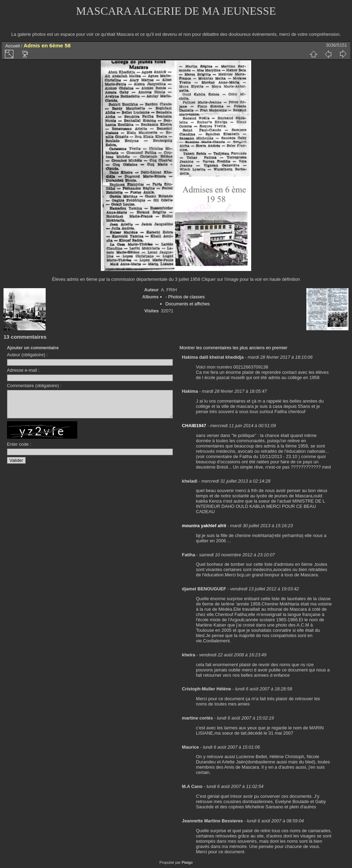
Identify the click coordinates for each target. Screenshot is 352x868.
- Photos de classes (185, 297)
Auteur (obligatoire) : (27, 355)
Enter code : (19, 449)
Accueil (12, 46)
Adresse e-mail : (23, 370)
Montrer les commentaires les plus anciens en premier (233, 348)
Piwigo (187, 862)
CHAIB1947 (194, 426)
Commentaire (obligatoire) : (34, 386)
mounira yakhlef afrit (204, 526)
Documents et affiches (188, 304)
